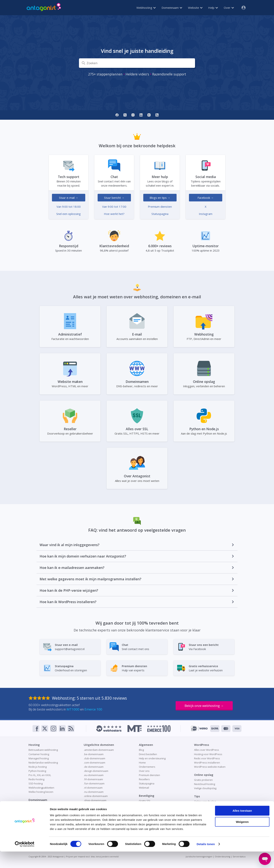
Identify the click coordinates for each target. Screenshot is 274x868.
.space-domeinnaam (96, 809)
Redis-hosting (36, 779)
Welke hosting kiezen (41, 792)
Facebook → (206, 198)
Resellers (144, 779)
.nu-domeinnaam (94, 792)
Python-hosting (37, 771)
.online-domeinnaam (96, 796)
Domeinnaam (172, 8)
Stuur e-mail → (69, 198)
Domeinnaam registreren (43, 813)
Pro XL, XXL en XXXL (40, 775)
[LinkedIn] (141, 115)
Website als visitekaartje (208, 810)
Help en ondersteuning (152, 758)
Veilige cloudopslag (205, 788)
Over (229, 8)
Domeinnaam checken (41, 805)
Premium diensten (160, 207)
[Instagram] (133, 115)
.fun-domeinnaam (94, 783)
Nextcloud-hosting (205, 784)
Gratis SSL (145, 801)
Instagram (206, 214)
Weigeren (242, 838)
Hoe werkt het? (114, 214)
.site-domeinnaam (94, 805)
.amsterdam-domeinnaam (99, 750)
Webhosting (146, 8)
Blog (141, 750)
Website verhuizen (205, 814)
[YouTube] (149, 115)
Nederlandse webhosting (43, 763)
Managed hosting (39, 758)
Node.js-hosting (38, 767)
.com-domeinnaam (94, 763)
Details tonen (206, 860)
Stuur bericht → (114, 198)
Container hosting (39, 754)
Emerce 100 (93, 709)
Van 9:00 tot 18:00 (69, 207)
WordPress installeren (207, 763)
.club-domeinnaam (94, 758)
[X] (125, 115)
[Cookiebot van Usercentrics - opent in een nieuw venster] (25, 861)
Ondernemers (147, 767)
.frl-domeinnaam (93, 779)
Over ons (144, 771)
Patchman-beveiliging (151, 809)
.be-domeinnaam (94, 754)
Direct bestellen (148, 754)
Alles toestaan (242, 827)
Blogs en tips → (160, 198)
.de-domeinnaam (94, 767)
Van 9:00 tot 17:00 (114, 207)
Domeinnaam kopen (40, 809)
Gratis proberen (203, 780)
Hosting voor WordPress (208, 754)
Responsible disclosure (152, 813)
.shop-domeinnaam (95, 800)
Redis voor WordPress (207, 758)
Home (142, 763)
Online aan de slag (205, 801)
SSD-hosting (36, 783)
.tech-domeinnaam (95, 817)
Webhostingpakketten (41, 788)
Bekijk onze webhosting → (204, 706)
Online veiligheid (149, 805)
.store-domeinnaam (95, 813)
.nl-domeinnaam (93, 788)
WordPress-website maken (210, 767)
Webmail (144, 788)
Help (213, 8)
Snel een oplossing (68, 214)
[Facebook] (117, 115)
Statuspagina (160, 214)
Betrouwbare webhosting (43, 750)
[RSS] (157, 115)
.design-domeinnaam (96, 771)
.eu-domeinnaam (94, 775)
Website (195, 8)
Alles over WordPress (207, 750)
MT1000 (73, 709)
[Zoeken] (137, 63)
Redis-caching (202, 805)
